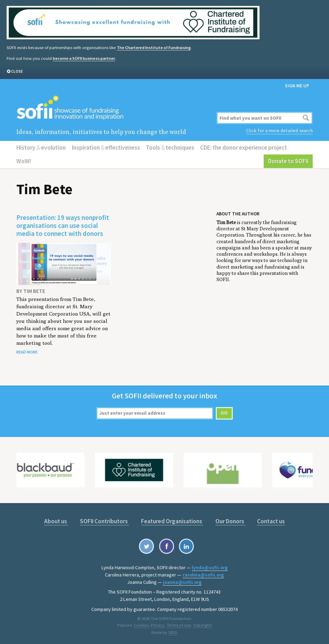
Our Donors (230, 521)
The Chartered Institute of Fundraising (154, 47)
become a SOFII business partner (84, 58)
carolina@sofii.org (203, 575)
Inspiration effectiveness (106, 148)
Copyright (202, 625)
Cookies (141, 625)
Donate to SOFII (288, 161)
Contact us (271, 521)
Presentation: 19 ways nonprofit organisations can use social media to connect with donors (63, 225)
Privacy (157, 625)
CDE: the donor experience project (244, 148)
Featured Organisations (172, 521)
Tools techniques (170, 148)
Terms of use (178, 625)
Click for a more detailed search (279, 131)
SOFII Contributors (104, 521)
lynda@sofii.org (210, 567)
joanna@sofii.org (182, 582)
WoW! (24, 161)
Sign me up (297, 86)
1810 (172, 632)
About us (56, 521)
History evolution (41, 148)
